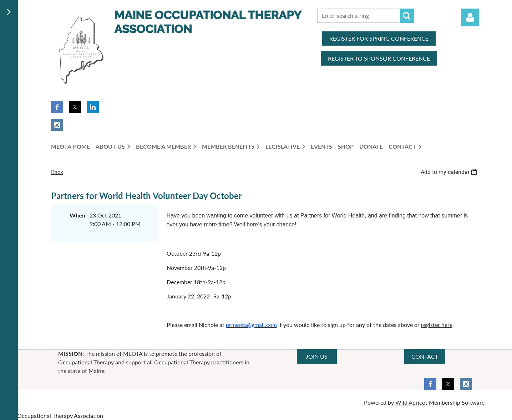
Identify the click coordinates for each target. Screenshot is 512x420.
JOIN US (317, 356)
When (77, 215)
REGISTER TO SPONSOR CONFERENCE (379, 58)
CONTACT (425, 356)
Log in (470, 17)
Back (57, 172)
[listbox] (450, 172)
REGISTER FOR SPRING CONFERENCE (379, 38)
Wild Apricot (411, 402)
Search (407, 16)
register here (437, 325)
